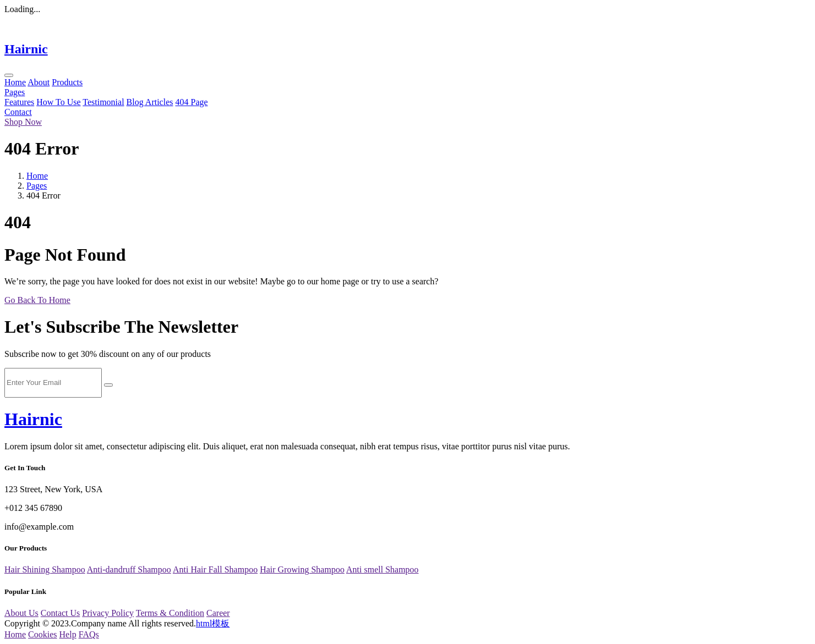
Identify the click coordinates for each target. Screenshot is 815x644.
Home (15, 82)
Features (19, 102)
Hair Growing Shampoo (302, 569)
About (39, 82)
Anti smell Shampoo (382, 569)
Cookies (42, 634)
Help (68, 634)
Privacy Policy (108, 613)
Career (218, 613)
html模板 (213, 623)
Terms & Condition (170, 613)
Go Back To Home (37, 300)
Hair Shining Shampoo (45, 569)
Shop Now (23, 122)
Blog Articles (150, 102)
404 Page (191, 102)
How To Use (58, 102)
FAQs (89, 634)
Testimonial (103, 102)
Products (67, 82)
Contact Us (61, 613)
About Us (21, 613)
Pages (15, 92)
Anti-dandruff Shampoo (129, 569)
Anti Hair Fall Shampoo (215, 569)
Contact (18, 112)
